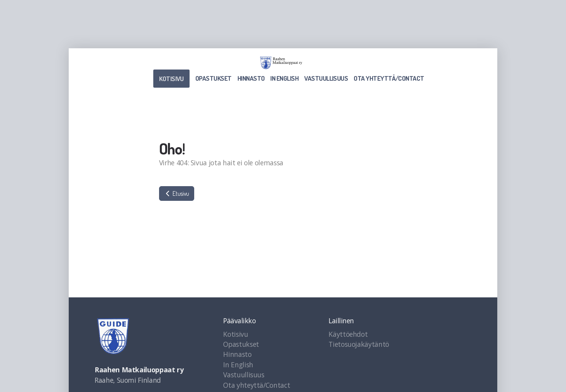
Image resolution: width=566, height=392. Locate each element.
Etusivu (177, 193)
